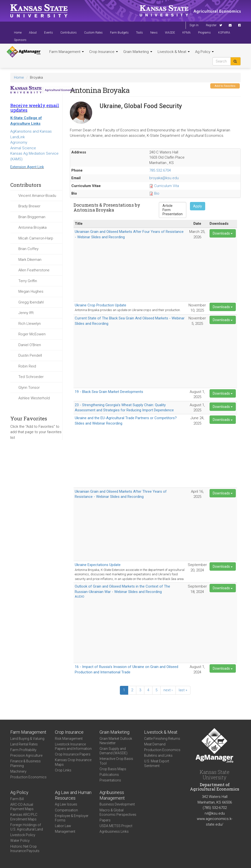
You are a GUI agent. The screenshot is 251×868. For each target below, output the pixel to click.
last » (183, 690)
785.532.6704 (160, 170)
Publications (109, 775)
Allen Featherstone (34, 270)
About (33, 33)
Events (49, 33)
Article (173, 206)
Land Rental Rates (24, 744)
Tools (139, 33)
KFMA (187, 33)
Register (211, 25)
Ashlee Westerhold (34, 398)
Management (65, 831)
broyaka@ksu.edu (164, 178)
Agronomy (19, 142)
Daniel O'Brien (30, 345)
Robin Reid (27, 366)
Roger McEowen (32, 334)
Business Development (117, 804)
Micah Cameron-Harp (36, 238)
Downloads (223, 233)
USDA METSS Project (116, 826)
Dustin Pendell (30, 355)
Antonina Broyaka (32, 227)
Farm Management (67, 52)
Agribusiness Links (114, 831)
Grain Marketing (138, 52)
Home (18, 33)
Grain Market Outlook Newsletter (116, 741)
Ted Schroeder (31, 377)
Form (173, 210)
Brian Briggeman (32, 217)
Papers (105, 820)
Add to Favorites (225, 86)
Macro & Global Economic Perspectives (118, 812)
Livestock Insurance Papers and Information (73, 746)
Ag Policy (204, 52)
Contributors (69, 33)
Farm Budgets (119, 33)
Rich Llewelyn (30, 324)
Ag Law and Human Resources (73, 795)
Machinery (18, 771)
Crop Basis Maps (113, 769)
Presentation (173, 214)
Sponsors (20, 40)
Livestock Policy (23, 835)
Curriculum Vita (167, 186)
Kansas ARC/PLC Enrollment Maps (24, 817)
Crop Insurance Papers (73, 754)
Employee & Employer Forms (72, 818)
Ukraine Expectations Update (98, 565)
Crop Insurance (104, 52)
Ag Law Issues (66, 804)
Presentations (110, 780)
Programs (204, 33)
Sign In (194, 25)
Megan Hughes (31, 291)
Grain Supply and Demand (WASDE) (113, 751)
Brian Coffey (28, 249)
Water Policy (20, 841)
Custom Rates (93, 33)
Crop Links (63, 770)
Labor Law (63, 826)
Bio (157, 193)
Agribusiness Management (112, 795)
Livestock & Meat (174, 52)
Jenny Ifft (26, 313)
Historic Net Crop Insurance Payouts (25, 849)
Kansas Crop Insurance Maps (73, 762)
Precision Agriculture (26, 755)
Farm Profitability (23, 750)
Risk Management (69, 739)
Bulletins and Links (158, 755)
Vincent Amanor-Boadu (37, 196)
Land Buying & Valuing (27, 739)
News (154, 33)
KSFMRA (224, 33)
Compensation (66, 810)
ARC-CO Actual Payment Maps (22, 807)
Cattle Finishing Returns (162, 739)
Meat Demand (155, 744)
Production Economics (28, 777)
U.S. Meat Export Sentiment (157, 763)
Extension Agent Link (27, 167)
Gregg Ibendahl (31, 302)
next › (168, 690)
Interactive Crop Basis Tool (116, 761)
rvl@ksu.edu (215, 813)
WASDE (170, 33)
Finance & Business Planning (25, 763)
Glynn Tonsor (29, 388)
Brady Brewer (29, 206)
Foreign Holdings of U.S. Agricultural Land (27, 827)
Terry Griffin (28, 281)
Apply (198, 206)
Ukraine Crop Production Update (100, 305)
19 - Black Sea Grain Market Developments (109, 392)
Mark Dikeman (30, 260)
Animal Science (23, 148)
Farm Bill (17, 799)
